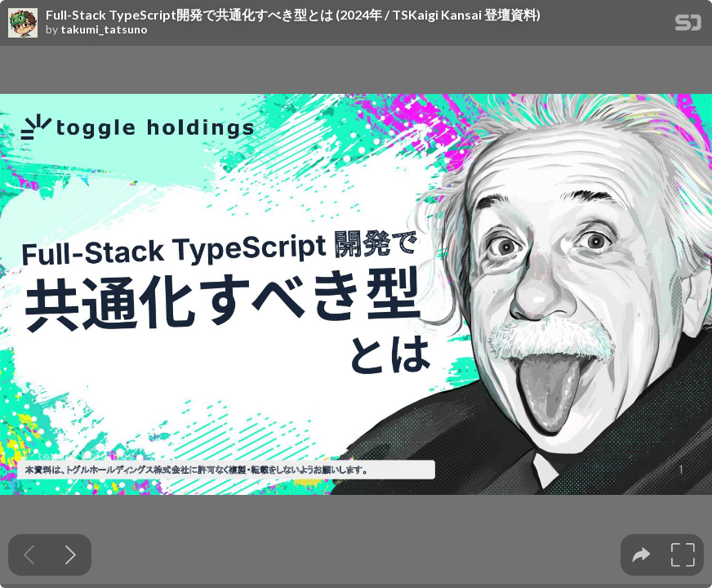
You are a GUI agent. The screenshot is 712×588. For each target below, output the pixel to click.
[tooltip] (641, 555)
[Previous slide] (29, 555)
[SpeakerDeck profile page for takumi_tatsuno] (23, 24)
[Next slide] (71, 555)
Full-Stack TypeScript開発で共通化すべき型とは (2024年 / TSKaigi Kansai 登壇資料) (293, 15)
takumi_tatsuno (104, 29)
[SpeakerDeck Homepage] (688, 26)
